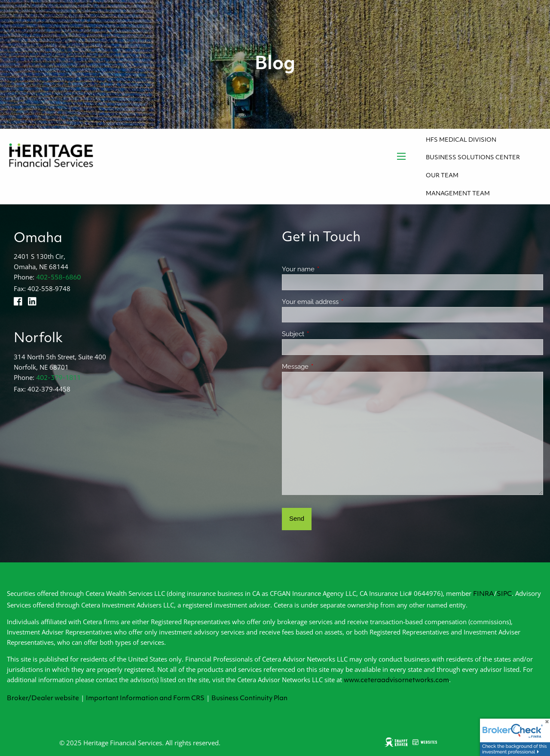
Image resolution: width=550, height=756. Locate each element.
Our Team (442, 176)
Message (326, 367)
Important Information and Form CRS (145, 699)
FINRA (484, 594)
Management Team (458, 194)
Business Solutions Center (473, 158)
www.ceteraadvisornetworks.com (396, 681)
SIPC (504, 594)
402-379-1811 (58, 378)
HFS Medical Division (461, 140)
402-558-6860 (58, 278)
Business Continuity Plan (249, 699)
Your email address (341, 302)
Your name (329, 269)
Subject (324, 334)
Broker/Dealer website (43, 699)
